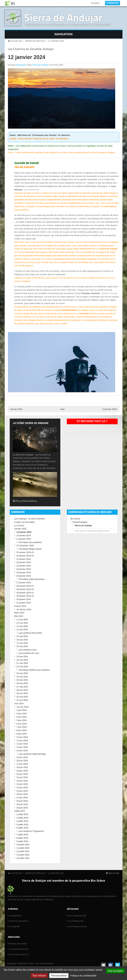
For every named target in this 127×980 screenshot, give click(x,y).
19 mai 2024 (22, 656)
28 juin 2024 (22, 801)
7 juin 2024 (22, 727)
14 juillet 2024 (23, 858)
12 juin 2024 (22, 744)
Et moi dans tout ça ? (92, 421)
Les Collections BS (77, 916)
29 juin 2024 (22, 804)
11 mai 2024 (22, 619)
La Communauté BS (19, 949)
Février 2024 (20, 606)
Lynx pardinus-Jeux (28, 650)
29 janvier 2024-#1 (25, 593)
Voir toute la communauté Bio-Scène (92, 531)
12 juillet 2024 (23, 851)
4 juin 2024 (22, 717)
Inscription (95, 3)
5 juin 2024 (22, 720)
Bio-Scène (75, 519)
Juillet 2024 (20, 811)
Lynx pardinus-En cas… (30, 653)
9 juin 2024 (22, 734)
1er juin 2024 (23, 707)
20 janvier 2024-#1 (25, 552)
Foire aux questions (19, 921)
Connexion (113, 3)
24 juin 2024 (22, 788)
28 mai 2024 (22, 690)
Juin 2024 (19, 703)
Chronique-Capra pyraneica (32, 579)
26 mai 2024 (22, 683)
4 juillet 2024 (22, 821)
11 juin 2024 (22, 740)
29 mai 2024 (22, 693)
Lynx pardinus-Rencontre (30, 633)
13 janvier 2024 (24, 535)
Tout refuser (39, 976)
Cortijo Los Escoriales (25, 522)
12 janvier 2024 (56, 41)
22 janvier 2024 (24, 562)
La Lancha (19, 525)
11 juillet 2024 (23, 848)
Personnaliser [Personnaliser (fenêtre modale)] (59, 976)
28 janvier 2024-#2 (25, 589)
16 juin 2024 (22, 761)
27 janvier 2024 (24, 582)
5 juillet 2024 (22, 825)
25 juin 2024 (22, 791)
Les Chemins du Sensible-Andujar (31, 49)
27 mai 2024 (22, 687)
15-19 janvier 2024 (25, 545)
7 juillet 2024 (22, 835)
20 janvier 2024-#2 (25, 556)
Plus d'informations (27, 501)
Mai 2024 (19, 616)
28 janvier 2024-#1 (25, 586)
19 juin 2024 (22, 771)
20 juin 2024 (22, 774)
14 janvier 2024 (24, 539)
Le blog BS (15, 926)
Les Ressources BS (78, 926)
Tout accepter (115, 971)
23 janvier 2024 (24, 566)
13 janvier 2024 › (110, 409)
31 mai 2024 (22, 700)
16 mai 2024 (22, 640)
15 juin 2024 (22, 757)
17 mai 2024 (22, 643)
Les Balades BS (76, 921)
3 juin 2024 (22, 714)
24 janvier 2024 (24, 569)
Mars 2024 (19, 613)
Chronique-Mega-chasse (30, 549)
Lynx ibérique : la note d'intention (30, 519)
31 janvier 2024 (24, 603)
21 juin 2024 (22, 777)
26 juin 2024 (22, 794)
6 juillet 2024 (22, 828)
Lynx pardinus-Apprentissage (32, 754)
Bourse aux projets (18, 944)
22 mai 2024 (22, 667)
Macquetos (22, 65)
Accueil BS (16, 41)
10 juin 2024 (22, 737)
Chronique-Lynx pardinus (30, 542)
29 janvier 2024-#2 (25, 596)
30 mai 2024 (22, 697)
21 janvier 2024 (24, 559)
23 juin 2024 (22, 784)
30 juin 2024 (22, 808)
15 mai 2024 (22, 636)
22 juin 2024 (22, 781)
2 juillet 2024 (22, 814)
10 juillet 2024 (23, 845)
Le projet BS (15, 916)
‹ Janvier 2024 (16, 409)
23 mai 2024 (22, 673)
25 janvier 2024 (24, 572)
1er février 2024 (24, 609)
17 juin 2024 (22, 764)
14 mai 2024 (22, 630)
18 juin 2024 (22, 767)
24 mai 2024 (22, 677)
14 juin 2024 (22, 751)
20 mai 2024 (22, 660)
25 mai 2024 (22, 680)
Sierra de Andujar (63, 17)
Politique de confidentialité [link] (83, 976)
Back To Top (114, 873)
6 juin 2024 (22, 724)
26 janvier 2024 (24, 576)
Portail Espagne (80, 522)
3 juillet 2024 (22, 818)
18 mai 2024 (22, 646)
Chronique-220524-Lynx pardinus (34, 670)
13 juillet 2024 (23, 855)
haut (62, 409)
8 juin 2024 (22, 730)
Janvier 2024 (20, 529)
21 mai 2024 (22, 663)
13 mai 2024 (22, 626)
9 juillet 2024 (22, 841)
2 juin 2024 (22, 710)
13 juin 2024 (22, 747)
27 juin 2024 (22, 798)
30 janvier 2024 (24, 599)
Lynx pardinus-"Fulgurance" (31, 831)
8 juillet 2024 (22, 838)
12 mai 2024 (22, 623)
